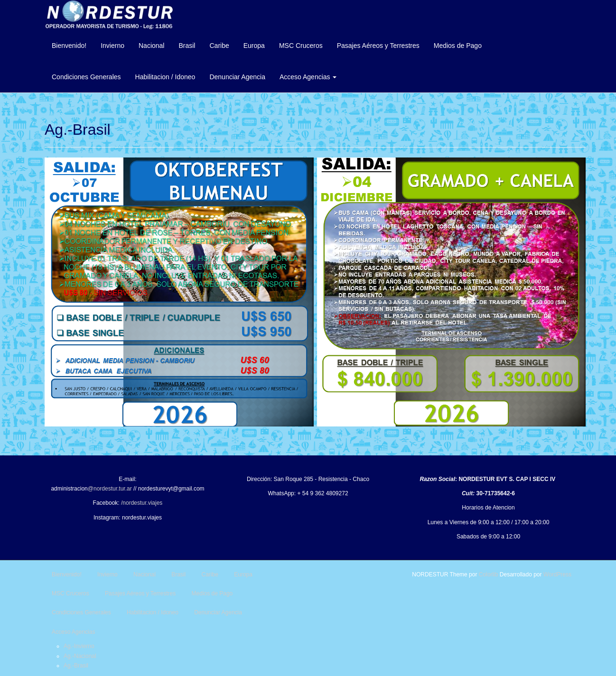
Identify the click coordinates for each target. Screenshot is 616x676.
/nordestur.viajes (142, 503)
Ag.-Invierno (79, 646)
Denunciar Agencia (237, 77)
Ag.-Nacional (80, 656)
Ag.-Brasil (76, 666)
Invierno (112, 46)
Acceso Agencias (308, 77)
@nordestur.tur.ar (110, 489)
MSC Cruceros (301, 46)
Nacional (151, 46)
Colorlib (489, 574)
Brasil (187, 46)
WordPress (557, 574)
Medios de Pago (458, 46)
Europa (254, 46)
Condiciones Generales (86, 77)
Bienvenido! (69, 46)
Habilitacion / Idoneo (165, 77)
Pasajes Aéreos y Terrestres (378, 46)
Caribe (219, 46)
